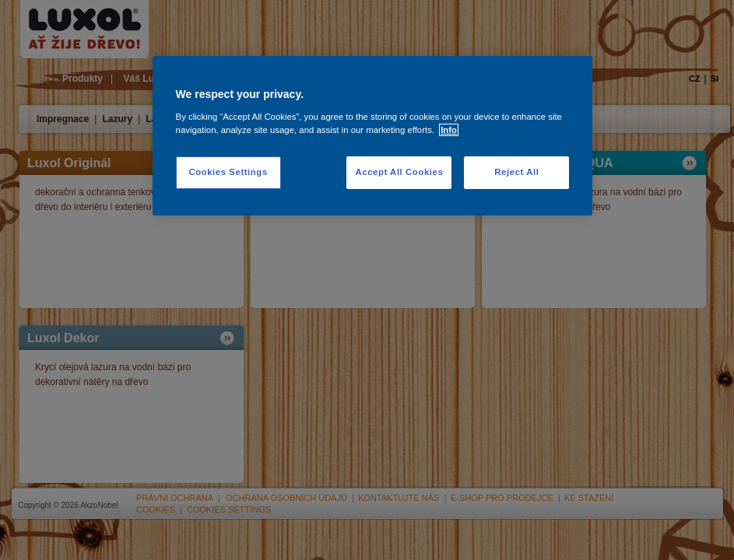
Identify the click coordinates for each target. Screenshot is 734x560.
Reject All (516, 172)
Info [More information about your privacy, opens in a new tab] (449, 130)
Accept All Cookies (399, 172)
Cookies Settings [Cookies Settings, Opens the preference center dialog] (228, 172)
